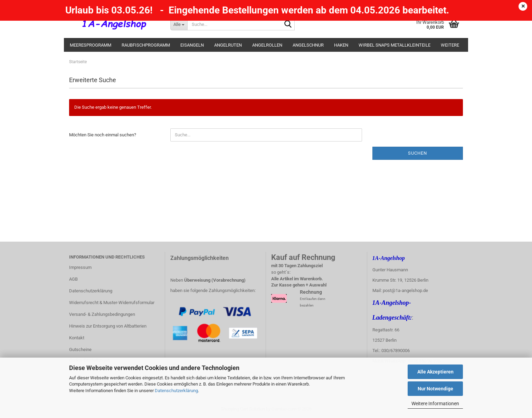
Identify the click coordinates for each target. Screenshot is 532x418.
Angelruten (228, 45)
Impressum (80, 267)
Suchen (417, 153)
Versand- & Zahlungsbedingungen (102, 314)
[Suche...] (179, 24)
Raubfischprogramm (146, 45)
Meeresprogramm (91, 45)
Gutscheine (80, 349)
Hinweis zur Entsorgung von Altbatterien (108, 326)
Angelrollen (267, 45)
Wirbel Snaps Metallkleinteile (395, 45)
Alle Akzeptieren (435, 372)
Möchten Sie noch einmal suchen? (103, 135)
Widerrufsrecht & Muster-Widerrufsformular (112, 303)
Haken (341, 45)
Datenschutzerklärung (176, 391)
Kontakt (77, 338)
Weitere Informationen (435, 404)
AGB (73, 279)
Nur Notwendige (435, 389)
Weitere (450, 45)
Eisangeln (192, 45)
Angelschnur (308, 45)
